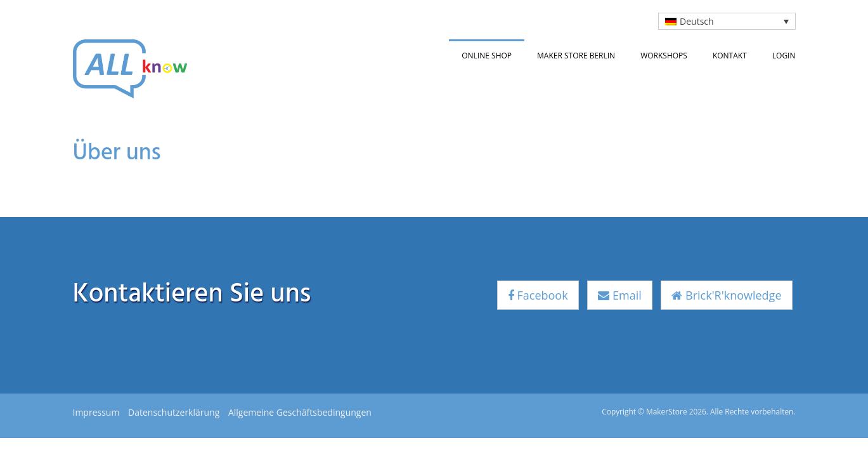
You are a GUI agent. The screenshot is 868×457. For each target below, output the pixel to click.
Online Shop (487, 56)
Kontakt (730, 56)
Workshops (664, 56)
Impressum (96, 412)
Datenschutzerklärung (174, 412)
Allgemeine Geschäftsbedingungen (300, 412)
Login (784, 56)
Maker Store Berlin (576, 56)
